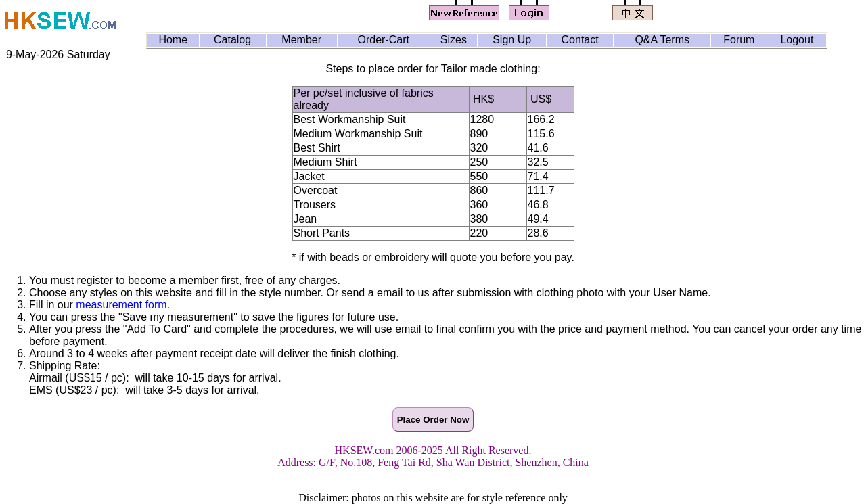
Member (301, 40)
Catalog (232, 40)
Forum (739, 40)
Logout (797, 40)
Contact (580, 40)
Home (173, 40)
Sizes (454, 40)
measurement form (121, 305)
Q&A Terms (662, 40)
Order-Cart (383, 40)
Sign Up (512, 40)
